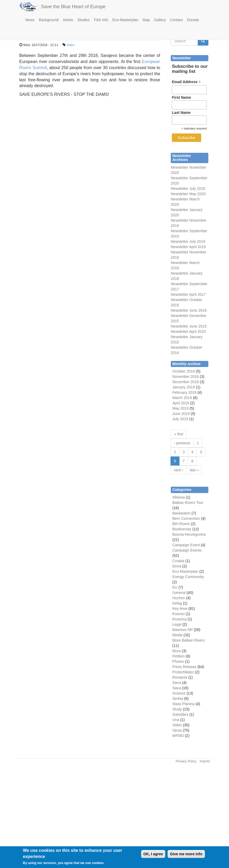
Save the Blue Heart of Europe (73, 7)
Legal (177, 624)
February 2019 (184, 392)
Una (176, 720)
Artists (68, 20)
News (30, 20)
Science (179, 693)
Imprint (205, 761)
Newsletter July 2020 (188, 189)
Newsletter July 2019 (188, 241)
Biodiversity (182, 529)
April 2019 (181, 403)
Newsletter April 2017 (188, 294)
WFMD (178, 736)
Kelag (177, 603)
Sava (177, 688)
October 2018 (184, 371)
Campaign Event (186, 545)
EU (175, 587)
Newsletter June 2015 (189, 326)
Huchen (179, 598)
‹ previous (182, 443)
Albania (179, 497)
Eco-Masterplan (125, 20)
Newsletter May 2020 (188, 194)
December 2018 (186, 382)
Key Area (180, 609)
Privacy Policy (186, 761)
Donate (193, 20)
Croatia (178, 561)
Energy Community (188, 577)
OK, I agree (153, 854)
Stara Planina (183, 704)
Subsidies (180, 714)
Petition (179, 656)
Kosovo (179, 614)
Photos (178, 661)
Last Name (181, 113)
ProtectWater (183, 672)
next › (179, 470)
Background (49, 20)
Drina (177, 566)
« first (179, 434)
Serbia (178, 699)
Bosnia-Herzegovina (189, 534)
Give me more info (186, 854)
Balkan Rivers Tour (188, 503)
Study (177, 709)
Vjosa (177, 730)
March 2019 (182, 398)
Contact (176, 20)
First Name (181, 97)
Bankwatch (181, 513)
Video (70, 45)
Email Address (186, 82)
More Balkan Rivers (188, 640)
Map (146, 20)
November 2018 (186, 377)
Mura (177, 651)
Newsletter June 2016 (189, 310)
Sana (177, 683)
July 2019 (180, 419)
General (179, 593)
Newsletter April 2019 (188, 247)
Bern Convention (186, 518)
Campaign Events (187, 550)
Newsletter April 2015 (188, 332)
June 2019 (181, 414)
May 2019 (180, 408)
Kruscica (179, 619)
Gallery (160, 20)
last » (194, 470)
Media (177, 635)
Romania (180, 677)
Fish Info (101, 20)
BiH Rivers (181, 524)
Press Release (184, 667)
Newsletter (179, 284)
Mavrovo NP (183, 630)
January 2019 (184, 387)
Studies (84, 20)
